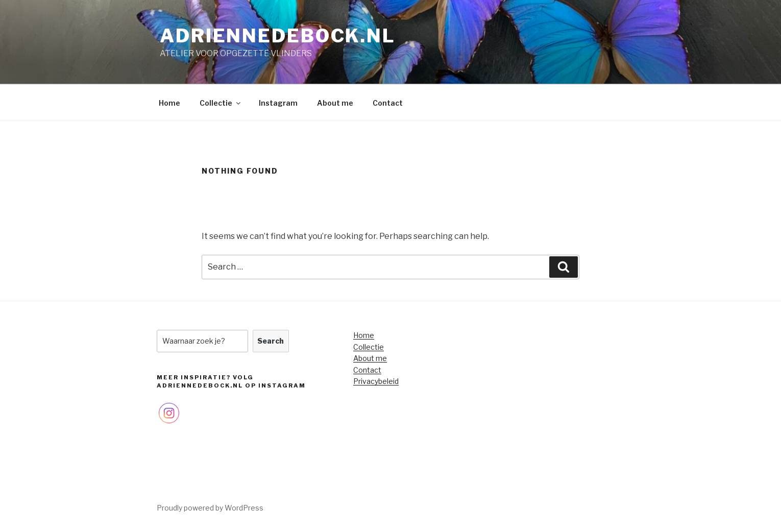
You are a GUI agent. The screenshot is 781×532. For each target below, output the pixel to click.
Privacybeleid (376, 381)
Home (169, 103)
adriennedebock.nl (278, 36)
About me (335, 103)
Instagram (278, 103)
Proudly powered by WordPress (210, 508)
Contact (388, 103)
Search (271, 341)
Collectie (221, 103)
